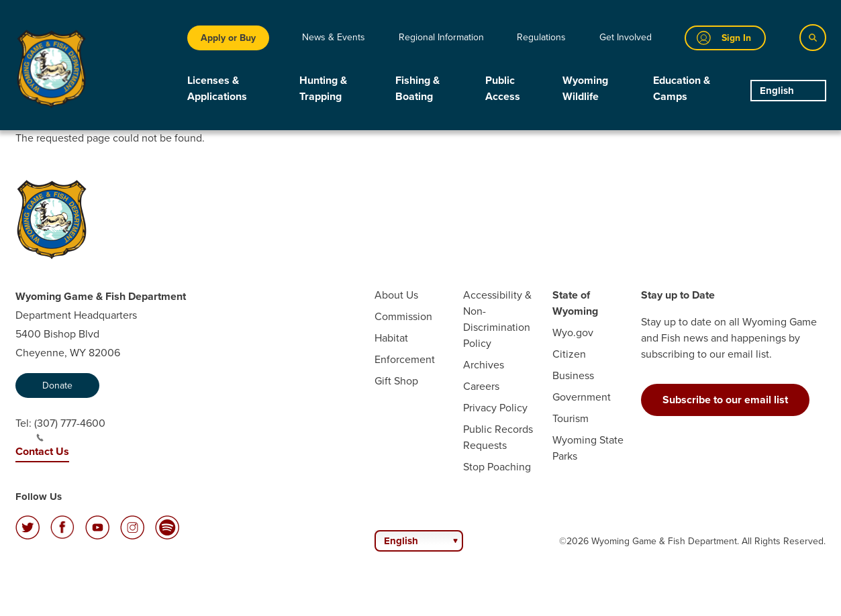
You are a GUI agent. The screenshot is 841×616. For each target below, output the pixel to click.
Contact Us (42, 451)
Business (573, 375)
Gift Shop (396, 381)
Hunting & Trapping (323, 88)
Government (582, 397)
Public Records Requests (498, 437)
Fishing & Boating (417, 88)
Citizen (569, 354)
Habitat (391, 338)
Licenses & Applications (217, 88)
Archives (484, 365)
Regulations (541, 37)
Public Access (503, 88)
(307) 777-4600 (70, 429)
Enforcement (405, 359)
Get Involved (626, 37)
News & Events (334, 37)
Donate (57, 386)
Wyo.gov (573, 332)
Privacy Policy (495, 408)
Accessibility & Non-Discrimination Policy (497, 319)
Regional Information (441, 37)
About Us (396, 295)
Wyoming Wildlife (585, 88)
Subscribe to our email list (725, 400)
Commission (403, 316)
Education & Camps (682, 88)
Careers (481, 386)
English (777, 91)
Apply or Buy (228, 38)
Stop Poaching (497, 467)
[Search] (813, 38)
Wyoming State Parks (588, 448)
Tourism (571, 418)
